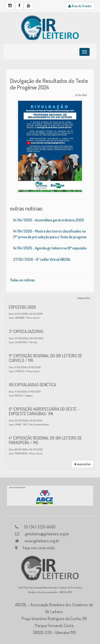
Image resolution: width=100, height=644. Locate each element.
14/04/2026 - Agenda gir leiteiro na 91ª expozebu (50, 248)
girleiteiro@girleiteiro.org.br (47, 534)
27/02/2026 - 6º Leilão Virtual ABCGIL (42, 259)
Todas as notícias (22, 280)
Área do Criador (80, 6)
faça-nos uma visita (39, 548)
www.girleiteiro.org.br (42, 541)
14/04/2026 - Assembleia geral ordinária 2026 (48, 220)
